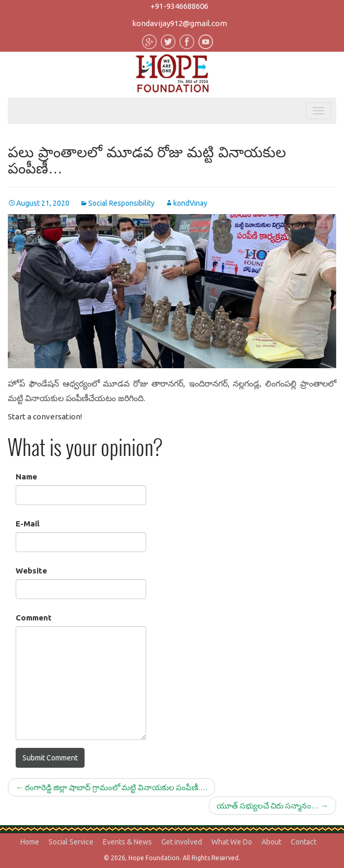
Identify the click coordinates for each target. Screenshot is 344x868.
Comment (34, 618)
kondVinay (190, 203)
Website (31, 571)
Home (30, 842)
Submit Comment (50, 758)
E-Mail (28, 524)
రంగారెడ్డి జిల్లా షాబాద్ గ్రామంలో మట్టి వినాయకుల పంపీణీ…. (111, 787)
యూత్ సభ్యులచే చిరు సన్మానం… (272, 806)
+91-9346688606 (179, 6)
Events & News (127, 842)
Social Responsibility (121, 203)
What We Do (232, 842)
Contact (304, 842)
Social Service (71, 842)
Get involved (182, 842)
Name (26, 477)
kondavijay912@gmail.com (180, 23)
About (271, 842)
